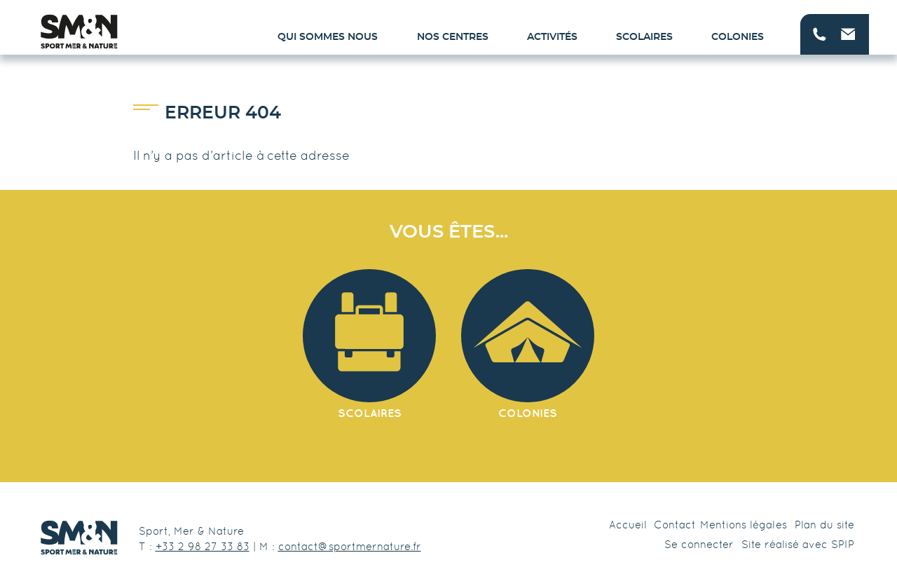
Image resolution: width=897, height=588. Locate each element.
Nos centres (453, 37)
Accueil (628, 525)
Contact (675, 525)
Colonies (738, 37)
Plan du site (824, 525)
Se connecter (699, 544)
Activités (552, 37)
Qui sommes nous (328, 37)
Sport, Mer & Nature (191, 531)
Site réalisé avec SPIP (798, 544)
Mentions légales (744, 525)
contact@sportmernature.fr (350, 546)
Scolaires (644, 37)
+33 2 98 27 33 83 (203, 546)
